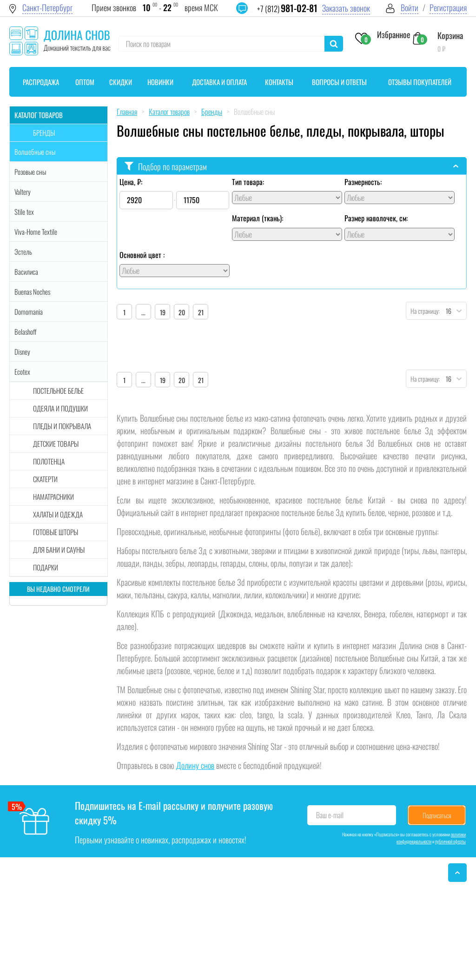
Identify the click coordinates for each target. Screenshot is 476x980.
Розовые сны (30, 172)
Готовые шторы (56, 532)
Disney (22, 351)
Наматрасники (53, 497)
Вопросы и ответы (339, 82)
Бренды (44, 132)
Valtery (23, 192)
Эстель (23, 252)
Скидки (121, 82)
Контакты (279, 82)
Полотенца (49, 461)
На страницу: (423, 311)
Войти (410, 8)
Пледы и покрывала (62, 426)
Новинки (160, 82)
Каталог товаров (39, 115)
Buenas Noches (32, 291)
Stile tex (24, 212)
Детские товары (56, 444)
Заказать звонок (346, 8)
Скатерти (45, 479)
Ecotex (22, 371)
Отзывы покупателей (420, 82)
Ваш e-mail (330, 815)
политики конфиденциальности (431, 838)
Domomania (29, 311)
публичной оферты (450, 841)
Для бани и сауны (59, 550)
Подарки (46, 567)
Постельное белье (58, 391)
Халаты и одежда (58, 514)
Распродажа (41, 82)
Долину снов (195, 765)
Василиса (26, 271)
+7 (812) (287, 9)
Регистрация (448, 8)
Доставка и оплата (219, 82)
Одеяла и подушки (60, 408)
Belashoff (26, 331)
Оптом (85, 82)
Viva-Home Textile (36, 232)
